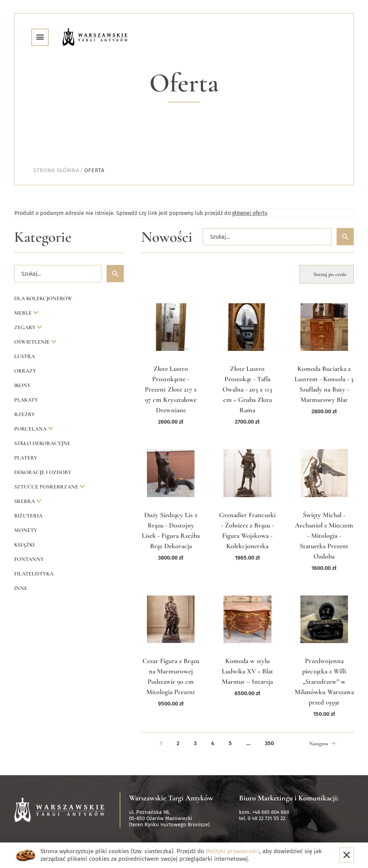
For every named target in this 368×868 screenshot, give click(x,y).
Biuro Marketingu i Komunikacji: (289, 798)
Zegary (26, 327)
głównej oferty (250, 213)
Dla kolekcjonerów (43, 298)
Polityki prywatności (233, 851)
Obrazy (25, 371)
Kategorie (43, 237)
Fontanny (29, 559)
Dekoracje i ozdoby (43, 472)
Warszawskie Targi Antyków (171, 798)
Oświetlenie (33, 342)
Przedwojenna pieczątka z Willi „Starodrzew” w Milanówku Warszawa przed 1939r (324, 682)
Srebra (25, 501)
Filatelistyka (34, 574)
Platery (26, 458)
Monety (26, 530)
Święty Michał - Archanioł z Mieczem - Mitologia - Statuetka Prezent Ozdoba (324, 536)
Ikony (22, 385)
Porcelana (31, 429)
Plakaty (26, 400)
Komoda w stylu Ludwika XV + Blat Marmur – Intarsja (247, 671)
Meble (24, 313)
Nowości (167, 237)
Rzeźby (24, 414)
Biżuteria (28, 516)
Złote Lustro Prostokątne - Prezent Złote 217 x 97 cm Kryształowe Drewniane (171, 389)
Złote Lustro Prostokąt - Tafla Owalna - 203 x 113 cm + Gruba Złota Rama (247, 389)
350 (269, 743)
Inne (21, 588)
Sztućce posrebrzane (47, 487)
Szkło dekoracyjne (42, 443)
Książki (24, 545)
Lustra (24, 356)
